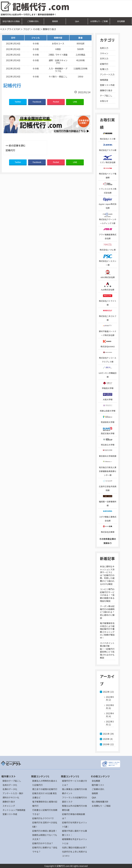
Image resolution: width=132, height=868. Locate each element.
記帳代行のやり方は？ (43, 843)
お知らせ (104, 101)
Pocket (56, 102)
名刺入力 (104, 48)
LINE (75, 102)
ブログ (26, 29)
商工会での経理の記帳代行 (45, 789)
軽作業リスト (98, 785)
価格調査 (104, 80)
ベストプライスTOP (10, 29)
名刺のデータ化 (10, 785)
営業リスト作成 (107, 85)
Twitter (18, 102)
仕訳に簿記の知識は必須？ (75, 847)
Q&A (77, 21)
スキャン (104, 53)
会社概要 (121, 21)
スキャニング (9, 806)
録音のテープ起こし (12, 781)
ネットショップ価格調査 (14, 810)
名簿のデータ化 (10, 789)
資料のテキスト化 (11, 797)
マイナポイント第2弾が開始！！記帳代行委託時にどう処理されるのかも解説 (107, 650)
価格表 (55, 21)
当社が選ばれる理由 (11, 21)
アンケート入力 (107, 74)
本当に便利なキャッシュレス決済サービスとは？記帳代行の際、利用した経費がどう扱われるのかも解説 (107, 575)
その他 (36, 29)
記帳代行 (104, 64)
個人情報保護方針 (100, 802)
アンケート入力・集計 (13, 793)
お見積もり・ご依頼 (99, 21)
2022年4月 (110, 715)
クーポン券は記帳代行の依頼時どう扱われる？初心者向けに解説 (107, 612)
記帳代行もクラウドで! (43, 818)
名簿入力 (104, 69)
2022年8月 (110, 707)
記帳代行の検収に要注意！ (45, 831)
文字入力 (104, 59)
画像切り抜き (106, 90)
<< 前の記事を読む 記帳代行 (16, 148)
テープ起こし (106, 96)
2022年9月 (110, 698)
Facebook (37, 102)
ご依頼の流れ (33, 21)
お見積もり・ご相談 (101, 806)
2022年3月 (110, 723)
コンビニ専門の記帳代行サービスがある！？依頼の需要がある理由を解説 (107, 595)
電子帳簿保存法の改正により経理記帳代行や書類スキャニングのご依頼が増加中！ (107, 630)
